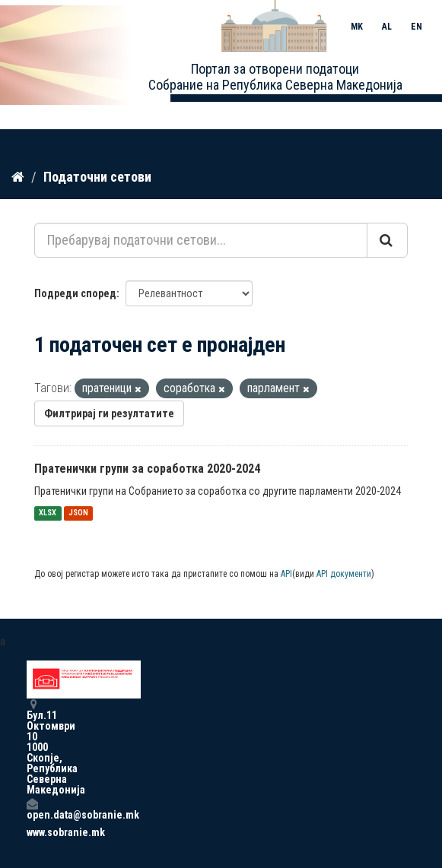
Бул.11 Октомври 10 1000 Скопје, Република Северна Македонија (32, 747)
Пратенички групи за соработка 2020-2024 (147, 469)
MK (357, 27)
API (286, 574)
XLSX (48, 513)
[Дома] (18, 177)
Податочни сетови (97, 177)
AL (387, 27)
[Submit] (387, 240)
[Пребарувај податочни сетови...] (201, 240)
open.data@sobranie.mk (32, 809)
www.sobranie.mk (32, 832)
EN (417, 27)
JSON (78, 513)
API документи (344, 574)
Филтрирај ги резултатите (109, 413)
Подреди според (75, 293)
